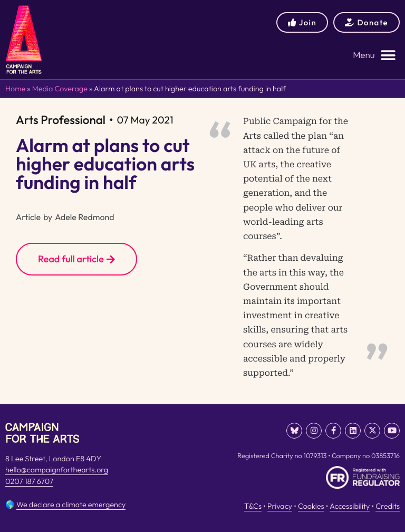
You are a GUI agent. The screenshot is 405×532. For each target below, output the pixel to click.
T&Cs (253, 506)
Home (15, 89)
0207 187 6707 (29, 481)
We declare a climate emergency (71, 505)
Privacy (280, 506)
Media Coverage (60, 89)
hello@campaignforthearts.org (57, 470)
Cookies (311, 506)
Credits (388, 506)
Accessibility (350, 506)
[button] (374, 55)
